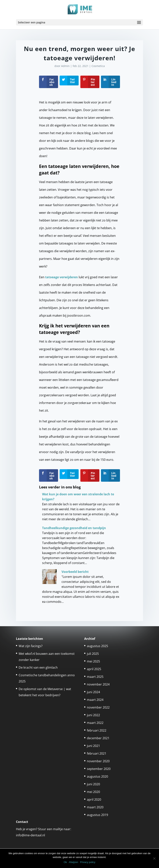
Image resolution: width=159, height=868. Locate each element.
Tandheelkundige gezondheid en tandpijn (74, 528)
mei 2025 (93, 661)
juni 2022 (93, 715)
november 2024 (98, 684)
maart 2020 (95, 807)
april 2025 (94, 669)
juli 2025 (93, 654)
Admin (65, 66)
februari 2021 (97, 753)
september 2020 (99, 769)
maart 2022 (95, 723)
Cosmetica (98, 66)
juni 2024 (93, 692)
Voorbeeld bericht (75, 572)
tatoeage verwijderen (62, 277)
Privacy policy (88, 862)
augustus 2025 (97, 646)
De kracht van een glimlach (38, 667)
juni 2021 (93, 746)
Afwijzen (73, 862)
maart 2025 (95, 677)
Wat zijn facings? (31, 646)
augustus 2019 (97, 815)
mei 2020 (93, 792)
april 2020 (94, 799)
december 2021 (98, 738)
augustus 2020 (97, 776)
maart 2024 (95, 700)
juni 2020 (93, 784)
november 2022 (98, 707)
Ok (65, 862)
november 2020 (98, 761)
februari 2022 (97, 730)
